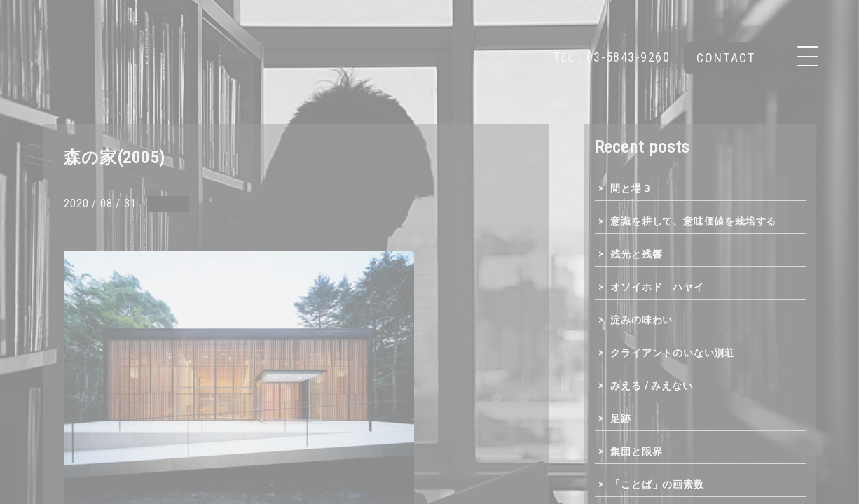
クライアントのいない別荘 (673, 353)
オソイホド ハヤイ (657, 287)
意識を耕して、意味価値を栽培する (693, 221)
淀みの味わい (641, 320)
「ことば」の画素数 (657, 484)
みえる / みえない (651, 386)
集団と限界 (636, 451)
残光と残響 (636, 254)
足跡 (621, 419)
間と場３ (631, 188)
